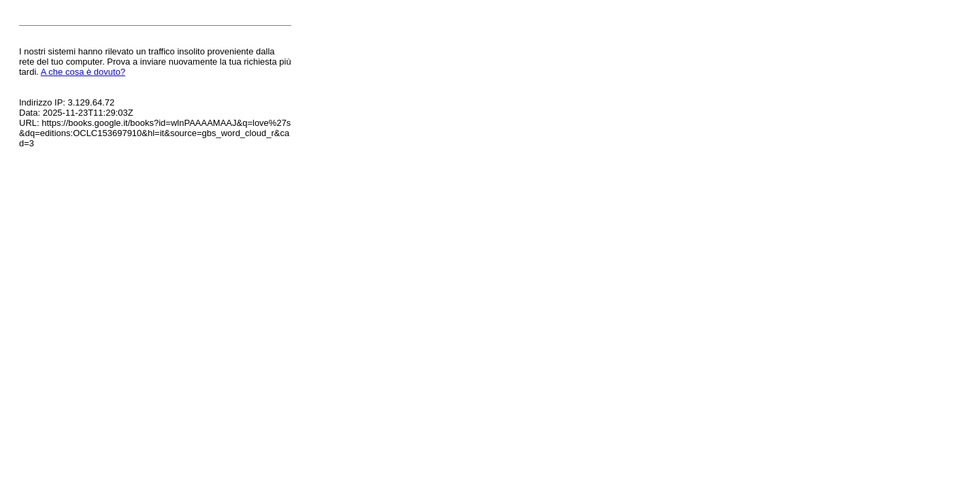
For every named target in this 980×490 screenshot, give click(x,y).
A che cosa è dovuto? (83, 72)
